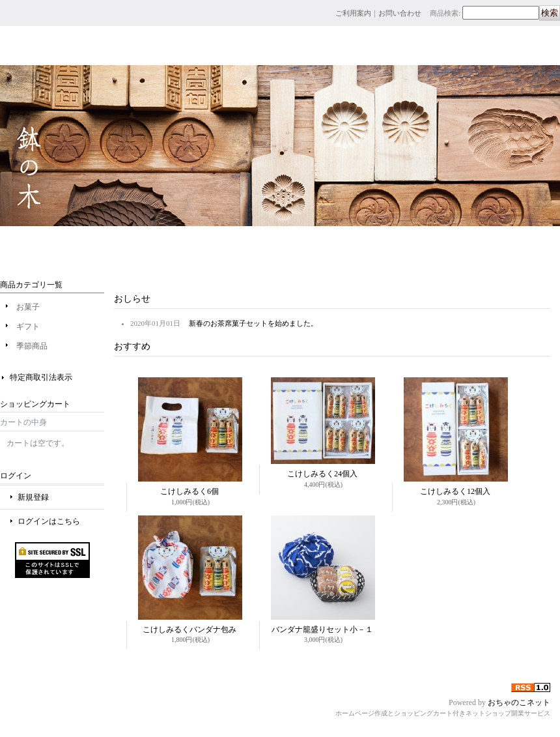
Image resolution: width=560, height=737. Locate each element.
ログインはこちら (49, 521)
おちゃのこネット (519, 702)
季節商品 (32, 346)
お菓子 (28, 307)
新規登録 (33, 497)
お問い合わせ (400, 13)
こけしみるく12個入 (455, 491)
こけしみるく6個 (189, 491)
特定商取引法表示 (41, 377)
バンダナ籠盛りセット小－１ (322, 629)
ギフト (28, 326)
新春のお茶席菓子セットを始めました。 (253, 323)
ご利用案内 (353, 13)
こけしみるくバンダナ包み (189, 629)
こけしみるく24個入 (322, 474)
